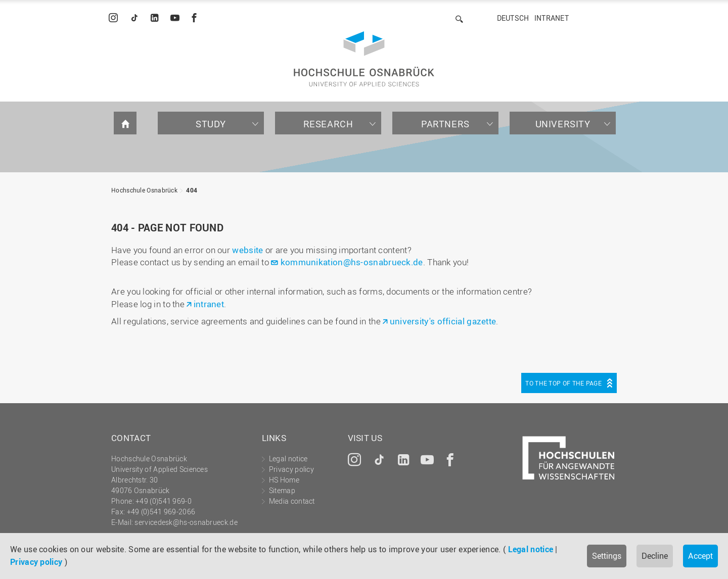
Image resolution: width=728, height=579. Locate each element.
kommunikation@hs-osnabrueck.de (352, 262)
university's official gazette (443, 321)
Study (211, 124)
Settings (607, 556)
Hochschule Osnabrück (144, 190)
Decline (655, 556)
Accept (700, 556)
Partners (445, 124)
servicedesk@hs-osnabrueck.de (186, 522)
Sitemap (282, 490)
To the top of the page (563, 383)
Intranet (552, 18)
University (563, 124)
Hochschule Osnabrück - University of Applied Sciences (364, 59)
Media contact (292, 501)
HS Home (284, 480)
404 (192, 190)
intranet (209, 304)
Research (328, 124)
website (247, 250)
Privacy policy (36, 562)
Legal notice (531, 549)
